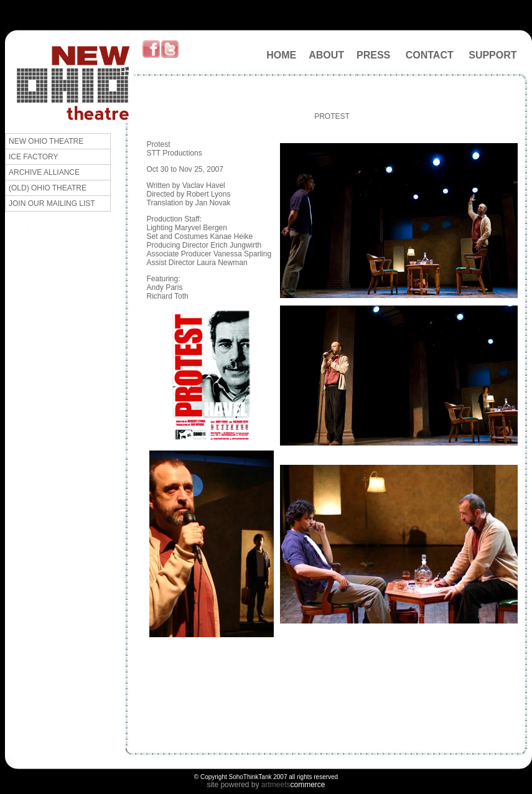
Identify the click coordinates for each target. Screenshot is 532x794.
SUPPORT (492, 55)
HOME (281, 55)
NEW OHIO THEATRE (46, 141)
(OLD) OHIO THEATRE (48, 188)
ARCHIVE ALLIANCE (44, 172)
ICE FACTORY (34, 157)
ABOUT (326, 55)
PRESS (373, 55)
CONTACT (430, 55)
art (266, 785)
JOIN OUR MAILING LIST (52, 203)
